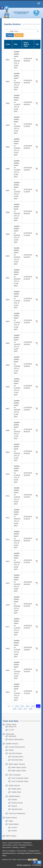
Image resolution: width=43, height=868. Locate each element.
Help (4, 855)
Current (14, 827)
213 (33, 706)
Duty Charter (7, 847)
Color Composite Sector (20, 778)
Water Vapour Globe (19, 771)
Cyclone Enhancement (17, 747)
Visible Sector (16, 789)
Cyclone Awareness (15, 843)
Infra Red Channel (15, 753)
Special (14, 806)
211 (22, 706)
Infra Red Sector (17, 757)
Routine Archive (17, 803)
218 (31, 709)
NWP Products (11, 836)
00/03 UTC (12, 727)
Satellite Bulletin (14, 796)
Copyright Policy (33, 851)
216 (20, 709)
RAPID (11, 750)
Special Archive (17, 809)
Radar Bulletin (14, 824)
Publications (27, 843)
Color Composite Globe (20, 781)
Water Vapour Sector (19, 767)
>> (39, 709)
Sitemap (15, 847)
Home (4, 843)
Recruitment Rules (25, 845)
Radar (11, 821)
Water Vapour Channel (17, 764)
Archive (14, 831)
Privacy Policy (22, 851)
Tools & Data (7, 845)
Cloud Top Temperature (17, 813)
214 (38, 706)
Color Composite (15, 775)
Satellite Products (12, 744)
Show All (19, 35)
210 (17, 706)
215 (15, 709)
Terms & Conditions (9, 851)
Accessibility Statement (24, 853)
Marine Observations (16, 739)
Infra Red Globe (17, 760)
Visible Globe (16, 792)
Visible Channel (14, 786)
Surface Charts (11, 724)
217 (25, 709)
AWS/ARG (12, 736)
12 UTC (11, 730)
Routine (14, 800)
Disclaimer (37, 853)
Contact (22, 847)
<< (9, 706)
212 (28, 706)
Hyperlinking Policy (9, 853)
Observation (10, 734)
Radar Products (11, 818)
